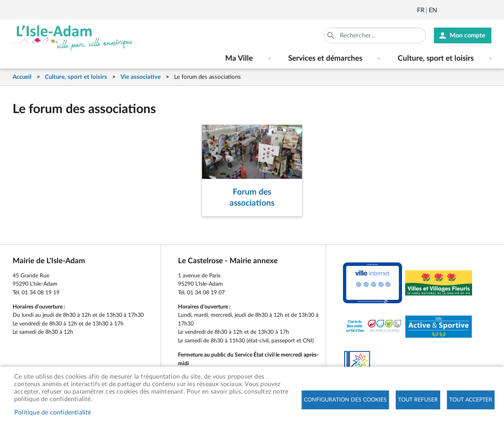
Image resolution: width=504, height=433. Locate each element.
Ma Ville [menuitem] (239, 59)
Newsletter (444, 10)
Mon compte (468, 35)
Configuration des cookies (345, 400)
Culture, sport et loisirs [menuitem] (436, 59)
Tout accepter (471, 400)
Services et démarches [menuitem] (325, 59)
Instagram (486, 10)
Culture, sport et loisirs (76, 77)
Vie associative (141, 77)
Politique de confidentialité (53, 413)
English (433, 10)
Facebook (465, 10)
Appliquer (332, 35)
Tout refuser (418, 400)
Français (421, 10)
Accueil (22, 77)
